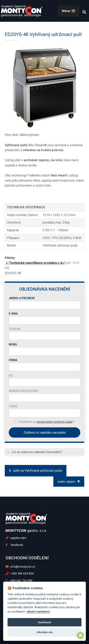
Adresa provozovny (24, 391)
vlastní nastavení (38, 612)
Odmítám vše (45, 632)
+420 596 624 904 (20, 574)
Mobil (13, 344)
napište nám (16, 538)
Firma (13, 360)
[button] (68, 11)
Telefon (14, 329)
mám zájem (69, 482)
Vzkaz (13, 406)
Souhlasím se (47, 422)
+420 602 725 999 (19, 581)
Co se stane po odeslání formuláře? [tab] (34, 452)
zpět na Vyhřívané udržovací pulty (36, 470)
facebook (14, 545)
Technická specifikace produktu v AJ (37, 263)
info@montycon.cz (20, 567)
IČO (11, 376)
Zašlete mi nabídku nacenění (44, 432)
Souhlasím (44, 622)
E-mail (13, 314)
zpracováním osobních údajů (55, 422)
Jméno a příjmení (22, 298)
